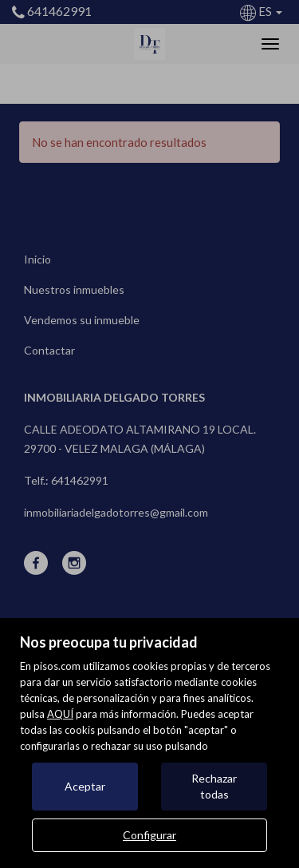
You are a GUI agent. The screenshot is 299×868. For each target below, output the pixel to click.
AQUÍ (60, 714)
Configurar (149, 835)
